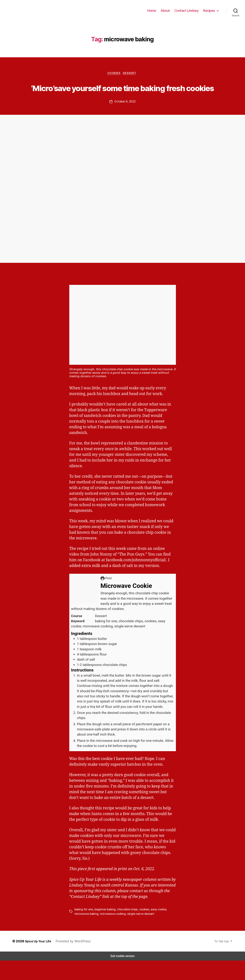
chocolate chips (125, 929)
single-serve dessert (137, 933)
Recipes (209, 13)
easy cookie (155, 929)
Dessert (131, 79)
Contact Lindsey (188, 13)
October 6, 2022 (125, 121)
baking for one (83, 929)
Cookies (114, 79)
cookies (141, 929)
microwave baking (86, 933)
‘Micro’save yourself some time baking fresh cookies (123, 100)
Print (107, 598)
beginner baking (104, 929)
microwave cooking (111, 933)
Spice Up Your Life (38, 961)
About (168, 13)
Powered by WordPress (73, 961)
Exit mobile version (122, 976)
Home (155, 13)
